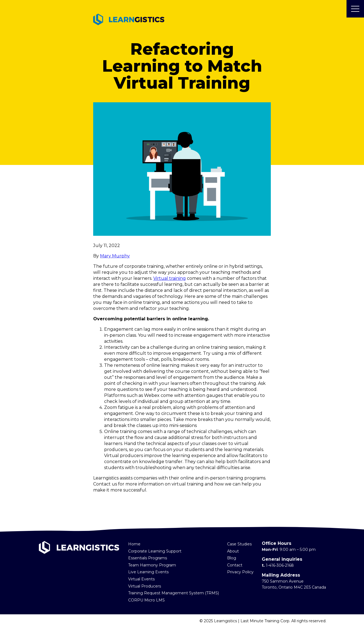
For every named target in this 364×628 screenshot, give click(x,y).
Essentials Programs (148, 558)
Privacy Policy (240, 572)
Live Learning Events (148, 572)
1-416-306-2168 (280, 565)
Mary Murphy (115, 256)
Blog (232, 558)
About (233, 551)
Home (134, 544)
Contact (235, 565)
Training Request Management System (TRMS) (174, 593)
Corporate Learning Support (155, 551)
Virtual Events (141, 579)
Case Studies (239, 544)
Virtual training (170, 278)
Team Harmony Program (152, 565)
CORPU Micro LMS (146, 600)
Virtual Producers (145, 586)
